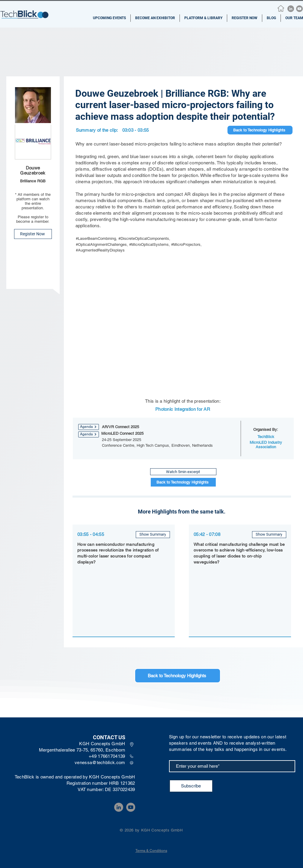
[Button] (123, 586)
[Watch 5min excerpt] (183, 472)
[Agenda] (89, 427)
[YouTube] (299, 9)
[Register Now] (33, 234)
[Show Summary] (153, 535)
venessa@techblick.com (100, 762)
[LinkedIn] (291, 9)
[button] (109, 18)
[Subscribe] (191, 786)
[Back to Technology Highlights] (260, 130)
